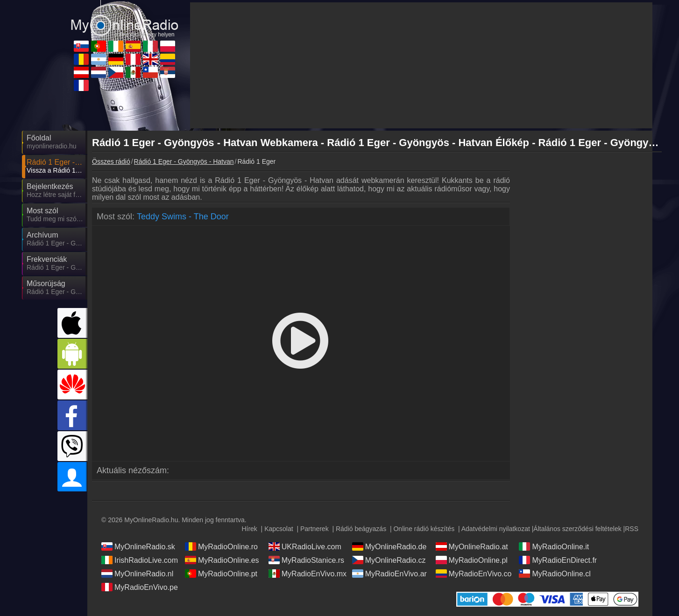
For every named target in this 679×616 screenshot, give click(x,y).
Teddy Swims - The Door (183, 217)
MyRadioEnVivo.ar (389, 574)
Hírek (249, 529)
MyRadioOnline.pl (472, 560)
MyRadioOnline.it (554, 546)
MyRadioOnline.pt (221, 574)
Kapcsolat (279, 529)
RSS (632, 529)
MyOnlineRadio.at (472, 546)
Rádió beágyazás (361, 529)
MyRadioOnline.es (222, 560)
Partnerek (315, 529)
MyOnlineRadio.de (389, 546)
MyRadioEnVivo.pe (140, 587)
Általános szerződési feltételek (577, 529)
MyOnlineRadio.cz (389, 560)
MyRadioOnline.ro (221, 546)
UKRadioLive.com (305, 546)
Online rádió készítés (424, 529)
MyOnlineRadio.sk (138, 546)
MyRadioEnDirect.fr (558, 560)
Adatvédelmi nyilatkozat (496, 529)
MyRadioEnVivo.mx (308, 574)
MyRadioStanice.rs (306, 560)
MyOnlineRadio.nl (137, 574)
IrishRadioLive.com (140, 560)
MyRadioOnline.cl (555, 574)
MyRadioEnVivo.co (474, 574)
